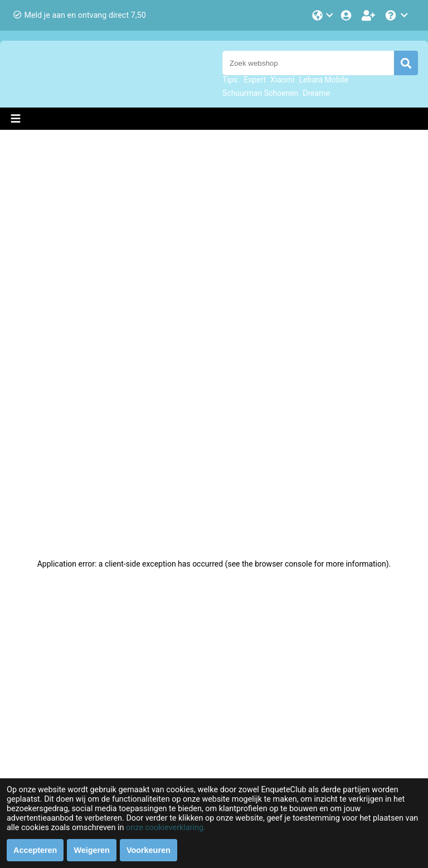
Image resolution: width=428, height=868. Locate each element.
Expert (255, 80)
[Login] (347, 15)
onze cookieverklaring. (166, 828)
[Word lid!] (369, 15)
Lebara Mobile (324, 80)
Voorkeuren (149, 850)
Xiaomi (282, 80)
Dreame (316, 93)
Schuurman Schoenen (260, 93)
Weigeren (92, 850)
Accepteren (35, 850)
